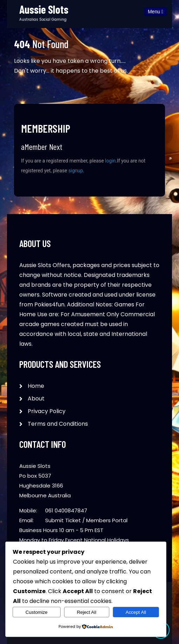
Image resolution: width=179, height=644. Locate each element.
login (110, 161)
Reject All (87, 612)
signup (76, 171)
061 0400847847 (66, 510)
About (36, 399)
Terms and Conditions (58, 424)
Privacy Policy (47, 411)
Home (36, 386)
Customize (37, 612)
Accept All (136, 612)
